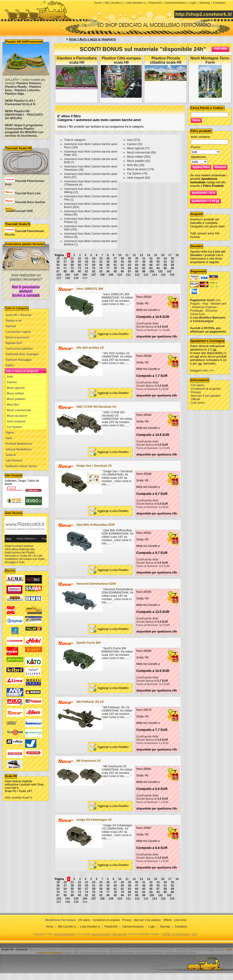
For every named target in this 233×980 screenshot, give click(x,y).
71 (65, 268)
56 (79, 265)
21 (72, 258)
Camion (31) (135, 144)
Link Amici (198, 403)
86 (172, 268)
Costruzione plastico (19, 349)
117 (59, 278)
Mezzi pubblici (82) (139, 161)
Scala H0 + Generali (19, 315)
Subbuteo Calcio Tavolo (21, 466)
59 (101, 265)
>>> (85, 278)
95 (115, 271)
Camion (12, 382)
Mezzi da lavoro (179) (140, 169)
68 (165, 265)
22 (79, 258)
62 (122, 265)
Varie (9, 438)
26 (108, 258)
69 (172, 265)
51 (165, 262)
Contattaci (219, 3)
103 (59, 275)
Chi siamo (198, 385)
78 (115, 268)
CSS (194, 934)
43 (108, 262)
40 (87, 262)
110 (120, 275)
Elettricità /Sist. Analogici (22, 354)
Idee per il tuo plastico (206, 396)
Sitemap (205, 3)
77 (108, 268)
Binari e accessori (17, 337)
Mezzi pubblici (16, 399)
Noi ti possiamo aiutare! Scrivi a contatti (26, 291)
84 (158, 268)
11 (127, 255)
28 (122, 258)
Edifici (10, 365)
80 (129, 268)
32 (151, 258)
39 (79, 262)
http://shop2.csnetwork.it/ (204, 14)
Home (98, 3)
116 (172, 275)
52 (172, 262)
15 (156, 255)
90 (79, 271)
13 (141, 255)
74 (87, 268)
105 (76, 275)
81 (137, 268)
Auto (10, 377)
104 (67, 275)
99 (144, 271)
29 (129, 258)
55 (72, 265)
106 (85, 275)
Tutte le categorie (75, 140)
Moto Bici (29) (136, 165)
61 (115, 265)
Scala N (11, 455)
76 (101, 268)
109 (111, 275)
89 (72, 271)
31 (144, 258)
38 (72, 262)
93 (101, 271)
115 (163, 275)
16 (163, 255)
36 (58, 262)
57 (87, 265)
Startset (11, 326)
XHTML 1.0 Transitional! (176, 934)
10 (120, 255)
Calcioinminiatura (175, 3)
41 (94, 262)
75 (94, 268)
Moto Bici (13, 405)
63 (129, 265)
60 (108, 265)
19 (58, 258)
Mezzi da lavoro (17, 416)
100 (152, 271)
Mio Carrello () (114, 3)
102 (169, 271)
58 (94, 265)
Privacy (196, 392)
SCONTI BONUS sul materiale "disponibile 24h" (143, 49)
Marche (10, 571)
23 (87, 258)
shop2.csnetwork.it (64, 934)
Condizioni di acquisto (206, 389)
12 (134, 255)
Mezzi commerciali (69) (141, 153)
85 (165, 268)
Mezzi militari (15, 393)
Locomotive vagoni (18, 332)
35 (172, 258)
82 (144, 268)
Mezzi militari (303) (139, 157)
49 (151, 262)
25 (101, 258)
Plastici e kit (14, 321)
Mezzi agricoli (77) (138, 148)
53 (58, 265)
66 (151, 265)
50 (158, 262)
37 (65, 262)
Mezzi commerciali (19, 410)
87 (58, 271)
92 (94, 271)
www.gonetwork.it (101, 934)
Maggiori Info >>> (202, 370)
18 (177, 255)
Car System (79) (137, 174)
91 (87, 271)
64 (137, 265)
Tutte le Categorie (17, 308)
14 (148, 255)
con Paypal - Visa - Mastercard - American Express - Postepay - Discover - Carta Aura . (208, 307)
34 (165, 258)
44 (115, 262)
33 (158, 258)
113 (146, 275)
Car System (14, 427)
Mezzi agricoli (16, 388)
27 (115, 258)
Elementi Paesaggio (19, 360)
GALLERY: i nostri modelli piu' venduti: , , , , (25, 87)
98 (137, 271)
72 (72, 268)
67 (158, 265)
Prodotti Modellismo (19, 444)
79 (122, 268)
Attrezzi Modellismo (19, 449)
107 (94, 275)
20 (65, 258)
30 (137, 258)
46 (129, 262)
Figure (10, 433)
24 (94, 258)
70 (58, 268)
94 (108, 271)
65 (144, 265)
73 (79, 268)
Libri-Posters (14, 461)
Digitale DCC (14, 343)
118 (67, 278)
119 (76, 278)
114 (154, 275)
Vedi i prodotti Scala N (18, 798)
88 (65, 271)
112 (137, 275)
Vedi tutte (220, 49)
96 (122, 271)
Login (193, 3)
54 (65, 265)
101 (161, 271)
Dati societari (120, 934)
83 (151, 268)
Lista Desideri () (135, 3)
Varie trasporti (16, 421)
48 (144, 262)
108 (102, 275)
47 (137, 262)
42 (101, 262)
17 (170, 255)
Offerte (195, 399)
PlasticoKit (155, 3)
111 (128, 275)
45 (122, 262)
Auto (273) (134, 140)
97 (129, 271)
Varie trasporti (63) (138, 178)
